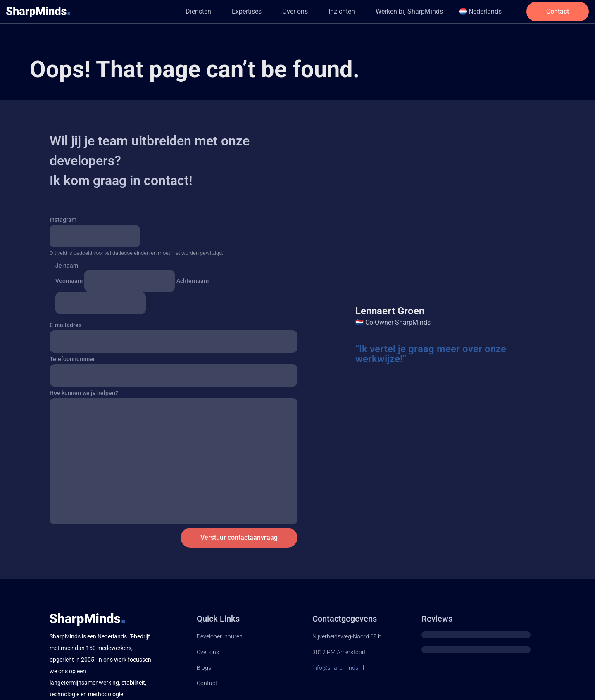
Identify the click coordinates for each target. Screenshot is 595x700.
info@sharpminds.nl (338, 668)
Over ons (295, 11)
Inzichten (341, 11)
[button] (200, 12)
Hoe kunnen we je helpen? (84, 393)
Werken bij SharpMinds (409, 11)
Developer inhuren (220, 636)
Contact (207, 683)
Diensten (198, 11)
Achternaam (193, 281)
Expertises (246, 11)
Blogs (204, 668)
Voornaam (69, 281)
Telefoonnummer (72, 359)
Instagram (63, 220)
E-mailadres (65, 325)
